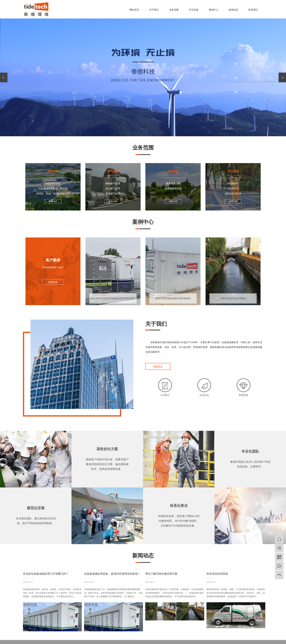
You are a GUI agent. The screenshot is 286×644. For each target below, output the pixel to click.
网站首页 (134, 10)
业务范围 (174, 10)
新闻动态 (233, 10)
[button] (257, 64)
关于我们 (154, 10)
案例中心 (214, 10)
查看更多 (158, 367)
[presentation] (4, 77)
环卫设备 (194, 10)
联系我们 (253, 10)
